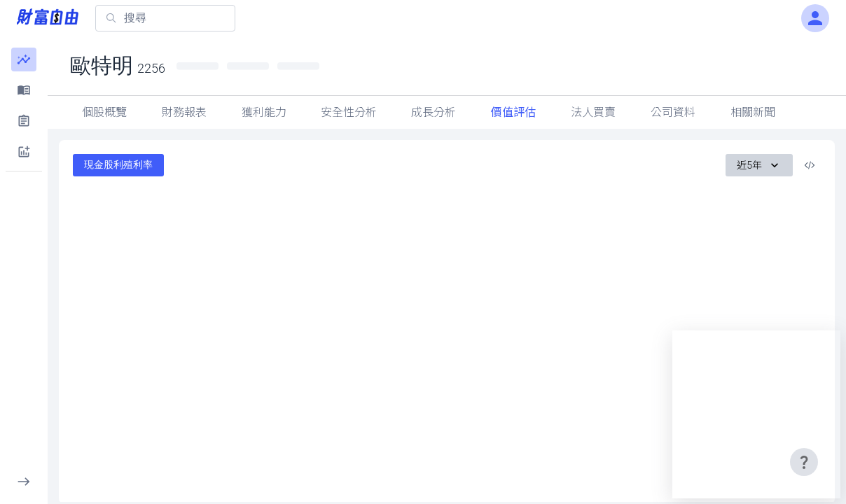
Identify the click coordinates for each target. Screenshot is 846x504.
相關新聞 (753, 112)
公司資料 (673, 112)
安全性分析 (349, 112)
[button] (24, 59)
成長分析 (434, 112)
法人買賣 (593, 112)
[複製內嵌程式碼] (810, 165)
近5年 (759, 165)
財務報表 (184, 112)
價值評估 (513, 112)
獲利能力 (264, 112)
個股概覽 (104, 112)
